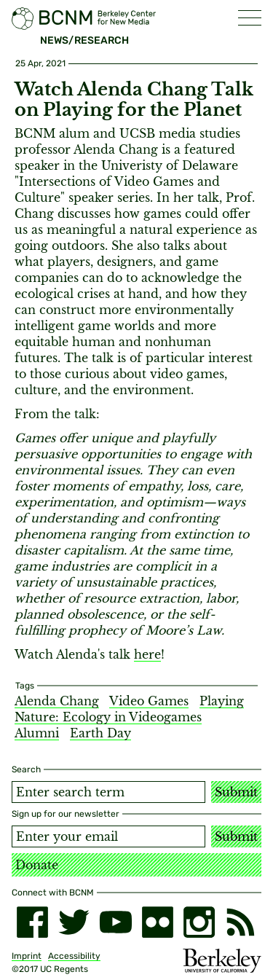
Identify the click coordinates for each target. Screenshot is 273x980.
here (147, 654)
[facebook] (32, 922)
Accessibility (74, 956)
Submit (236, 792)
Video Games (149, 701)
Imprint (27, 956)
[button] (250, 18)
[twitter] (74, 922)
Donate (37, 865)
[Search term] (108, 792)
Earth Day (100, 733)
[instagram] (199, 922)
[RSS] (241, 922)
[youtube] (115, 922)
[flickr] (158, 922)
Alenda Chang (57, 701)
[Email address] (108, 836)
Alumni (37, 733)
